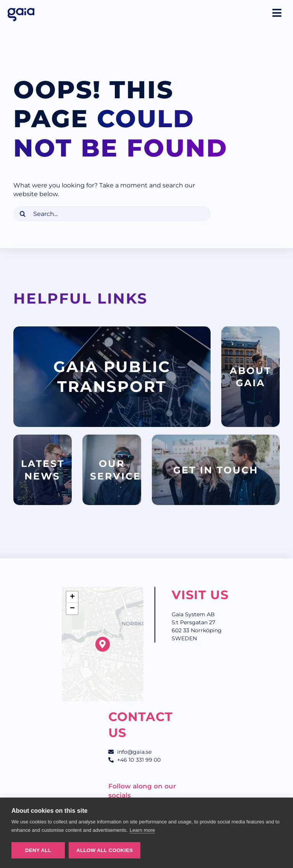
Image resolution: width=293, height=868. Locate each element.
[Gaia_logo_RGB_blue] (21, 11)
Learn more (142, 830)
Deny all (38, 850)
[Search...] (112, 214)
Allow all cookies (105, 850)
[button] (103, 644)
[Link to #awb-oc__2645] (277, 13)
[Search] (23, 214)
